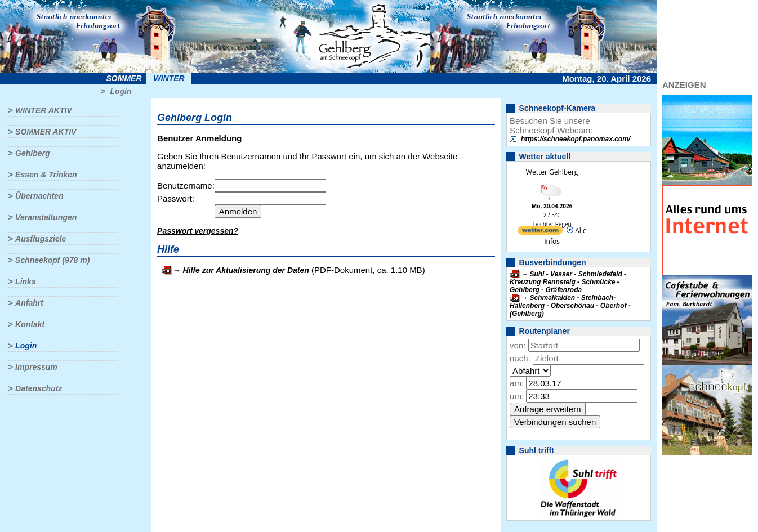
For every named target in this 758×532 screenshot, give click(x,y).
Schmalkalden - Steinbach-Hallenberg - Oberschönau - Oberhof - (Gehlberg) (570, 306)
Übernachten (39, 196)
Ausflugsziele (41, 239)
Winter (169, 78)
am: (517, 383)
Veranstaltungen (46, 217)
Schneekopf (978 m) (52, 260)
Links (26, 281)
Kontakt (30, 324)
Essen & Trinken (46, 175)
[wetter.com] (540, 232)
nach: (520, 358)
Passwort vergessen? (198, 231)
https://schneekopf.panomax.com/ (576, 139)
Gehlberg (32, 153)
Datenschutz (39, 388)
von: (518, 345)
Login (121, 91)
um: (517, 396)
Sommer (124, 78)
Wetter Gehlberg (552, 172)
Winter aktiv (44, 110)
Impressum (36, 367)
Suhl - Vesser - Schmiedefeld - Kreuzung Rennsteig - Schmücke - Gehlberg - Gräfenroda (568, 282)
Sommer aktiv (46, 132)
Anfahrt (29, 303)
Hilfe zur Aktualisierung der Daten (246, 270)
